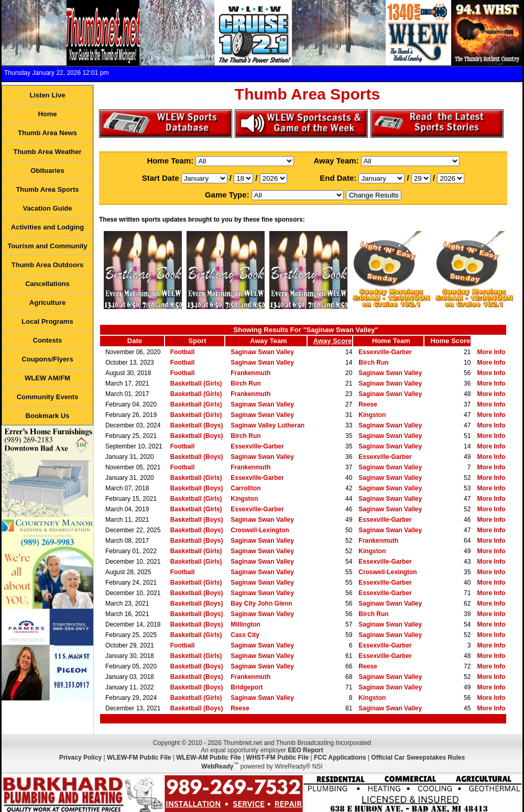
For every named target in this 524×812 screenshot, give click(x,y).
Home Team (391, 341)
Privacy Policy (80, 758)
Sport (198, 341)
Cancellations (47, 284)
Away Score (332, 341)
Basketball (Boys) (197, 425)
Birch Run (373, 363)
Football (183, 352)
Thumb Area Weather (47, 152)
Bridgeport (247, 687)
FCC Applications (340, 758)
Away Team (268, 341)
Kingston (372, 415)
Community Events (48, 397)
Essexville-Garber (385, 352)
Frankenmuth (250, 373)
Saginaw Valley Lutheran (268, 425)
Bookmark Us (48, 416)
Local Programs (47, 321)
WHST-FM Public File (277, 758)
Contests (48, 340)
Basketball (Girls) (196, 383)
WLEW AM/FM (47, 378)
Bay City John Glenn (261, 603)
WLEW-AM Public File (209, 758)
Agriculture (47, 303)
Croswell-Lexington (260, 530)
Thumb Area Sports (47, 189)
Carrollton (245, 488)
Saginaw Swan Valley (262, 352)
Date (135, 341)
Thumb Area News (47, 133)
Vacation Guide (48, 208)
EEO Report (305, 750)
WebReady (217, 766)
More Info (491, 352)
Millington (245, 624)
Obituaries (47, 171)
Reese (368, 404)
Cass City (245, 635)
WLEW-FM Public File (139, 758)
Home (47, 114)
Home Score (450, 341)
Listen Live (48, 95)
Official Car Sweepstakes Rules (418, 758)
